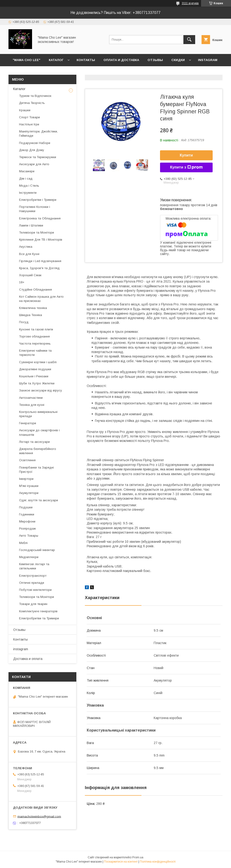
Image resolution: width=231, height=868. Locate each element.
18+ (22, 282)
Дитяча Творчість (32, 103)
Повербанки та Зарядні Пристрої (36, 470)
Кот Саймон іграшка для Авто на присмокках (41, 299)
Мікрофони (27, 521)
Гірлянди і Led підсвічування (40, 261)
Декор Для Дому (32, 150)
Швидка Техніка (31, 315)
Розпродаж (27, 529)
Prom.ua (138, 857)
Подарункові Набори (35, 143)
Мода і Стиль (29, 186)
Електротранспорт (33, 576)
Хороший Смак (30, 275)
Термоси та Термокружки (38, 157)
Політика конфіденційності (158, 862)
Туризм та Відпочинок (35, 96)
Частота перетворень (35, 343)
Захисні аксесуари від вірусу (41, 390)
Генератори (28, 423)
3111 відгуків (190, 3)
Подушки (26, 507)
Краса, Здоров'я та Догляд (39, 268)
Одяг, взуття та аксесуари (39, 500)
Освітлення (27, 460)
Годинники (27, 514)
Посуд (24, 322)
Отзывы (155, 60)
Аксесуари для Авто (34, 164)
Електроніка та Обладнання (40, 218)
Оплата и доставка (121, 60)
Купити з (186, 167)
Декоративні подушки (35, 369)
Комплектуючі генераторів (38, 611)
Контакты (86, 60)
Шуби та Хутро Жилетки (37, 383)
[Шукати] (189, 40)
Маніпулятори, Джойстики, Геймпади (38, 134)
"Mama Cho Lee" (27, 60)
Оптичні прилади (32, 583)
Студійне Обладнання (35, 290)
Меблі (23, 543)
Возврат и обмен (28, 72)
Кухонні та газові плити (36, 329)
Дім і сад (26, 179)
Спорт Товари (29, 117)
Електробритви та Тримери (39, 618)
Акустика (26, 247)
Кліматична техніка (33, 308)
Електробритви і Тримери (38, 200)
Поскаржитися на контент (121, 862)
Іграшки (25, 110)
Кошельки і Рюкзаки (34, 376)
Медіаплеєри (29, 557)
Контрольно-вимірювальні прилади (38, 414)
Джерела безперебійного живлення (38, 451)
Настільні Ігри (29, 124)
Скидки (178, 60)
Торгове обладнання (34, 336)
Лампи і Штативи (31, 225)
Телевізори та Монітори (37, 232)
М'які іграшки (29, 486)
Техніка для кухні (32, 405)
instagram (208, 60)
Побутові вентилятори (35, 590)
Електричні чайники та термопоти (35, 353)
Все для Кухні (29, 254)
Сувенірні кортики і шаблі (38, 362)
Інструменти (28, 193)
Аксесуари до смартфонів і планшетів (39, 432)
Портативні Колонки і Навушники (35, 209)
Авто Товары (29, 536)
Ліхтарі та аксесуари (34, 442)
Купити (186, 155)
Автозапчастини (31, 398)
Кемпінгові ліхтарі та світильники (34, 566)
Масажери (27, 171)
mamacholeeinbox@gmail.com (39, 816)
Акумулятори (29, 493)
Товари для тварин (33, 604)
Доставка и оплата (28, 659)
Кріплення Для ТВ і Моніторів (41, 240)
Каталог (56, 60)
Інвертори (26, 479)
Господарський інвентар (37, 550)
